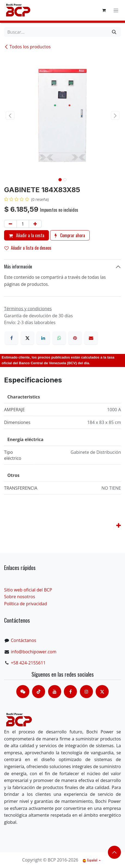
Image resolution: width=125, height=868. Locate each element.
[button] (10, 115)
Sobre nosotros (20, 597)
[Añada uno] (35, 224)
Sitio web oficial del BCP (28, 590)
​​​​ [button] (114, 852)
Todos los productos (27, 47)
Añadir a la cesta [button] (26, 235)
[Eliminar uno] (10, 224)
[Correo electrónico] (91, 338)
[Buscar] (114, 32)
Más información (18, 267)
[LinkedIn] (43, 338)
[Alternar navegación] (116, 10)
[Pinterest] (75, 338)
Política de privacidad (26, 604)
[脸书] (70, 692)
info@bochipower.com (34, 652)
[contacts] (23, 692)
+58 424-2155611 (28, 663)
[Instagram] (86, 692)
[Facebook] (11, 338)
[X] (27, 338)
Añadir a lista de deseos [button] (28, 248)
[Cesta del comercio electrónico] (104, 10)
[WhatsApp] (59, 338)
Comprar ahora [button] (70, 235)
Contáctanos (24, 640)
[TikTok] (39, 692)
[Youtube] (55, 692)
